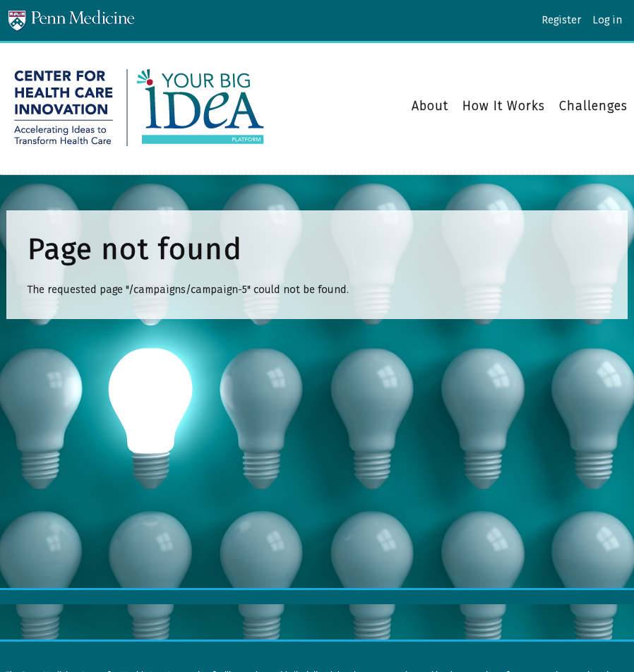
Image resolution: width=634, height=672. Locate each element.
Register (561, 20)
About (430, 107)
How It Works (504, 107)
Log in (607, 20)
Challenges (593, 106)
